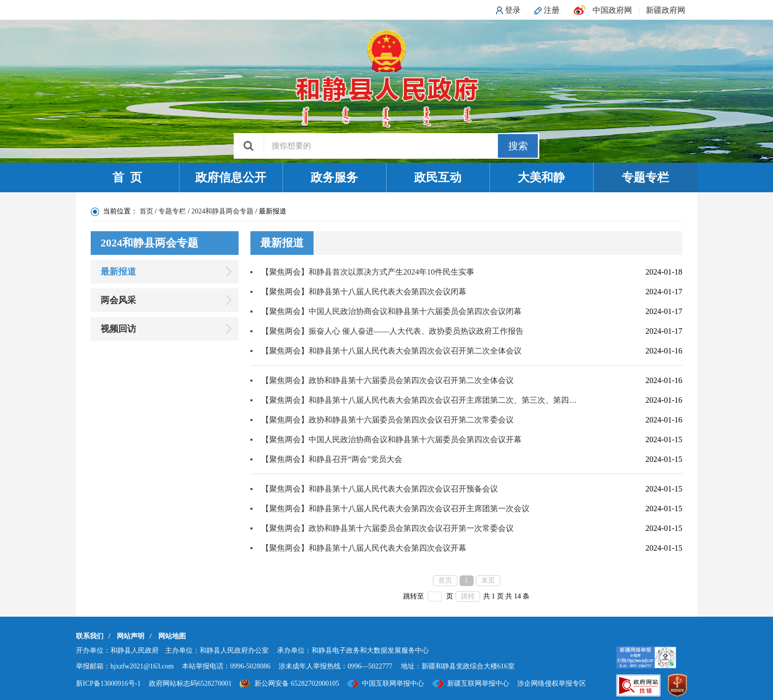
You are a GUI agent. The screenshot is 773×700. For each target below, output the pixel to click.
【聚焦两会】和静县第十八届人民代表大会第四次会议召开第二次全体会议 (391, 351)
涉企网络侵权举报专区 (552, 683)
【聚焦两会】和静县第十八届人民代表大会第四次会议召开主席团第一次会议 (395, 508)
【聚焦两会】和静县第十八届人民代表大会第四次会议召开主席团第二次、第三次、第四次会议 (419, 400)
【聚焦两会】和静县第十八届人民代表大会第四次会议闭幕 (364, 292)
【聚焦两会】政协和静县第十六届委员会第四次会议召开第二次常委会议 (387, 420)
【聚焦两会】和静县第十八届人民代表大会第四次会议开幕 (364, 548)
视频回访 (118, 329)
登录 (513, 10)
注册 (552, 10)
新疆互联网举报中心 (478, 683)
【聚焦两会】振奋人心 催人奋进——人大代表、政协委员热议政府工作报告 (392, 331)
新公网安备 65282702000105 (297, 683)
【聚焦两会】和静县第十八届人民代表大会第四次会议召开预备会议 (380, 489)
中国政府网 (612, 10)
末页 (488, 580)
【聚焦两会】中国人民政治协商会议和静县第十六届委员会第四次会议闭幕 (391, 311)
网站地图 (172, 636)
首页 (146, 211)
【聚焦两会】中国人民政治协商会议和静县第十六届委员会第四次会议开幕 (391, 439)
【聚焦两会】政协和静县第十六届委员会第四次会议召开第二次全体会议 (387, 380)
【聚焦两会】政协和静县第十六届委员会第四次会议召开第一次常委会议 (387, 528)
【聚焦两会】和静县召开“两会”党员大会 (332, 459)
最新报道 (118, 272)
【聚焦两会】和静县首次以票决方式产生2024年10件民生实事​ (368, 272)
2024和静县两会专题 (222, 211)
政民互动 (438, 177)
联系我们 (90, 636)
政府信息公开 (231, 177)
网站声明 (131, 636)
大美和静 (541, 177)
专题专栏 (645, 177)
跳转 (468, 596)
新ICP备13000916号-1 (108, 683)
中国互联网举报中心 (393, 683)
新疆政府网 (666, 10)
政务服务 (334, 177)
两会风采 (118, 300)
